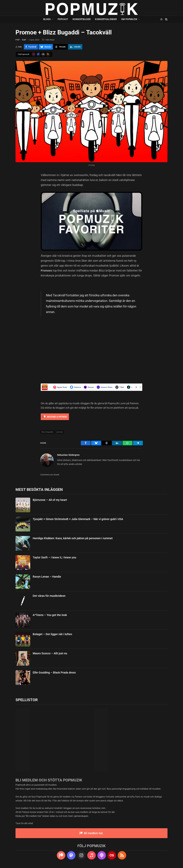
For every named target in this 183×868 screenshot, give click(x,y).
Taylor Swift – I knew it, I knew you (54, 557)
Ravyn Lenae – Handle (47, 577)
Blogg (47, 19)
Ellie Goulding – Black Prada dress (54, 673)
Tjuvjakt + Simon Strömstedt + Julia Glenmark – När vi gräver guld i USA (78, 519)
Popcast (63, 19)
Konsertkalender (106, 19)
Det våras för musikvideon (49, 596)
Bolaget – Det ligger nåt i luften (52, 634)
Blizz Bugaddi (47, 432)
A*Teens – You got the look (50, 615)
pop (18, 40)
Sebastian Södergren (68, 455)
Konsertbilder (82, 19)
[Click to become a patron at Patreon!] (55, 420)
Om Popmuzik (129, 19)
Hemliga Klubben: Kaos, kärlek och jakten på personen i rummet (73, 538)
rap (24, 40)
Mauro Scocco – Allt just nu (50, 653)
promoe (60, 432)
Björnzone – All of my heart (50, 500)
